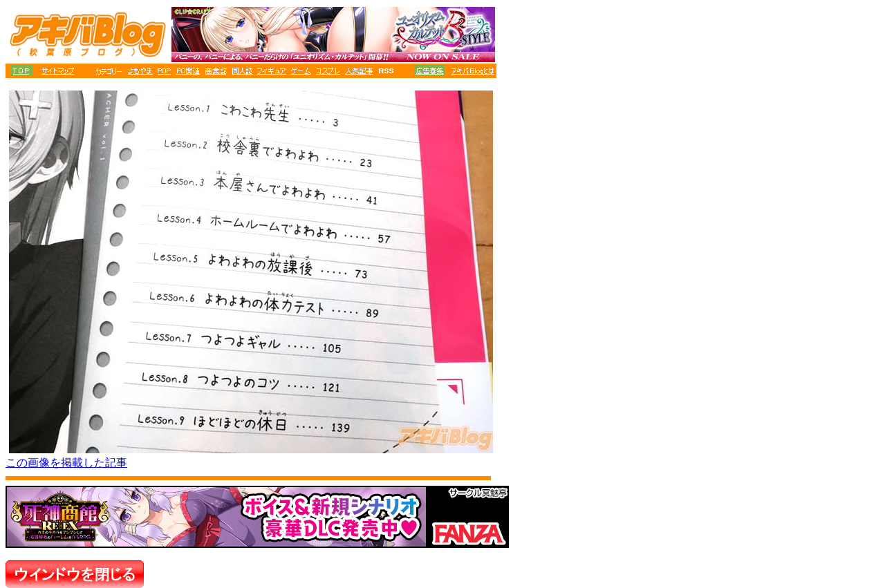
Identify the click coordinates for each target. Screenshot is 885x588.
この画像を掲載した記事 (66, 463)
